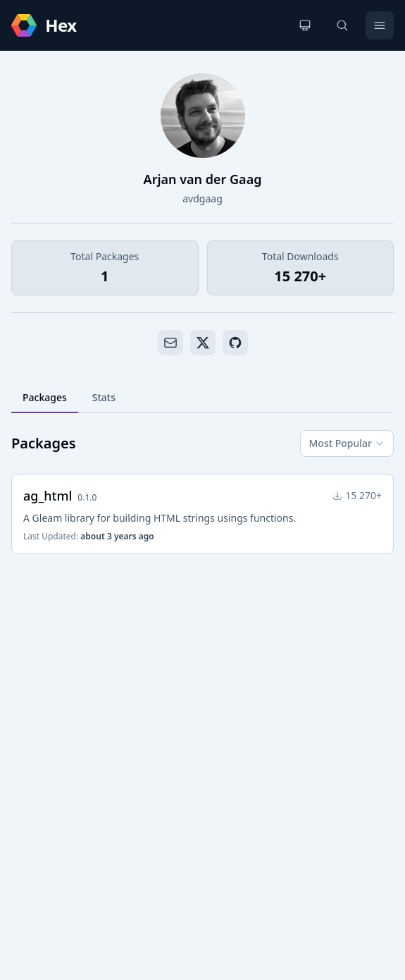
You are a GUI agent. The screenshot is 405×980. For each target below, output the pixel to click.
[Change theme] (305, 25)
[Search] (342, 25)
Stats (104, 397)
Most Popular (347, 443)
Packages (45, 397)
